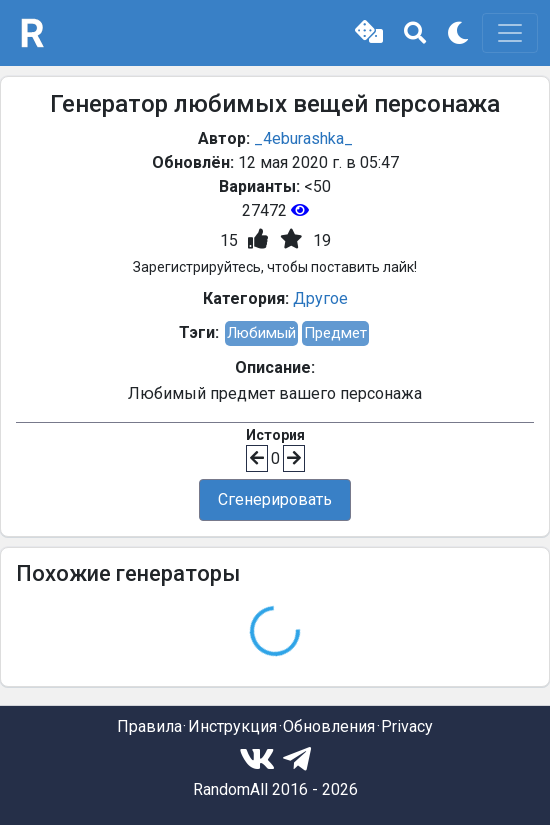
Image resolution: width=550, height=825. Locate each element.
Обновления (329, 726)
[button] (369, 33)
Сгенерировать (275, 499)
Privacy (407, 726)
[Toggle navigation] (510, 33)
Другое (320, 298)
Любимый (261, 333)
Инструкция (232, 726)
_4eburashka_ (303, 138)
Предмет (335, 333)
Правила (149, 726)
